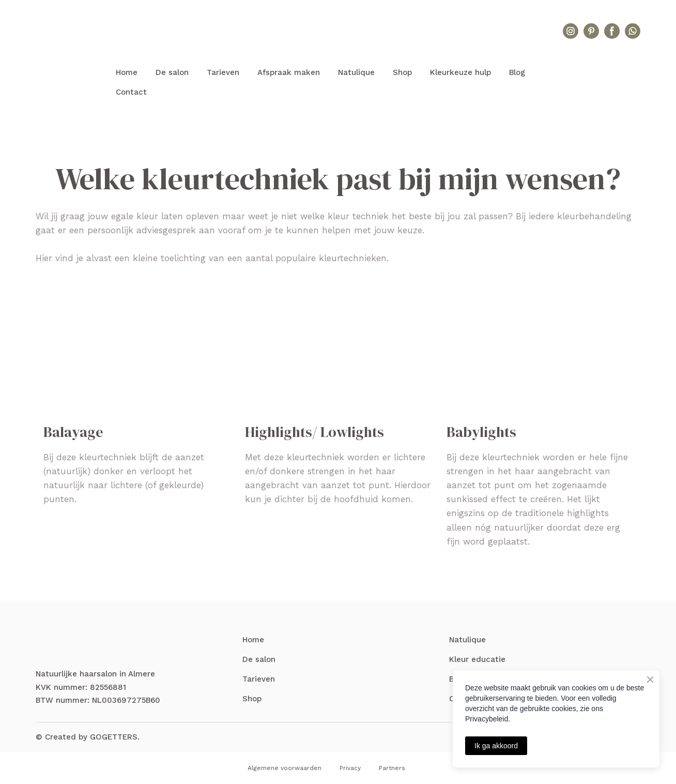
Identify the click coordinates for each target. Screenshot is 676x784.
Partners (392, 768)
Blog (517, 72)
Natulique (356, 72)
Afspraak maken (289, 72)
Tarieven (223, 72)
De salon (172, 72)
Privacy (350, 768)
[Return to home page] (338, 31)
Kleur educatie (477, 659)
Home (127, 72)
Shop (402, 72)
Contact (131, 92)
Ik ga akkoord (496, 746)
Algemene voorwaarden (285, 768)
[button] (571, 31)
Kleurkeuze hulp (460, 72)
